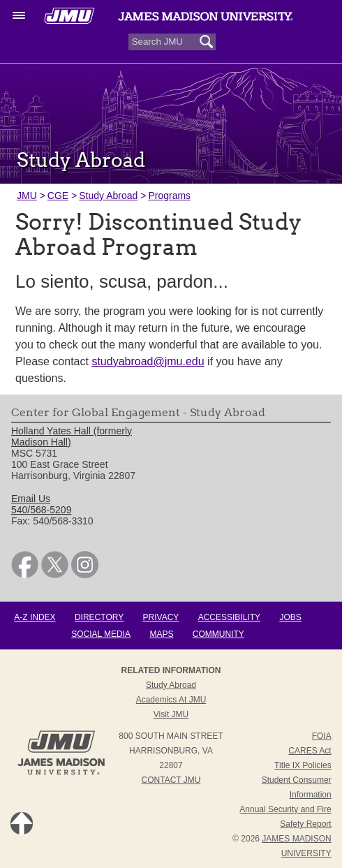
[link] (25, 575)
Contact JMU (171, 780)
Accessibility (229, 617)
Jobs (290, 617)
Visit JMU (171, 714)
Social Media (101, 634)
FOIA (322, 736)
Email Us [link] (31, 499)
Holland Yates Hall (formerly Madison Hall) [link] (72, 436)
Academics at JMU (171, 700)
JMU (27, 196)
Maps (161, 634)
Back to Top (22, 823)
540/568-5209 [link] (41, 510)
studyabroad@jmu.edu (148, 361)
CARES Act (310, 751)
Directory (99, 617)
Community (218, 634)
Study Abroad (108, 196)
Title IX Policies (303, 765)
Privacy (161, 617)
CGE (58, 196)
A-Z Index (35, 617)
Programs (169, 196)
